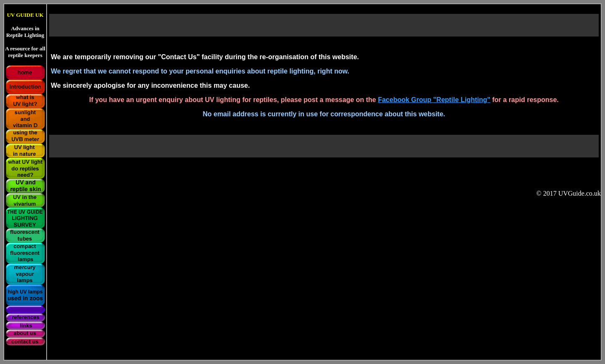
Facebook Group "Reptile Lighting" (434, 100)
